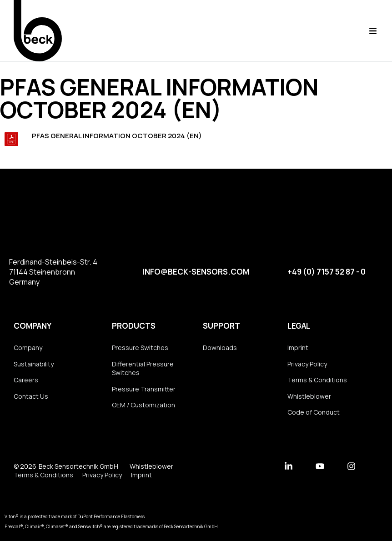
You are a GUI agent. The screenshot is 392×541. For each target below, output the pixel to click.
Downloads (220, 348)
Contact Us (31, 396)
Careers (26, 380)
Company (33, 326)
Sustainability (34, 364)
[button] (373, 31)
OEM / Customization (143, 405)
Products (134, 326)
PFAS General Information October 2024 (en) (117, 136)
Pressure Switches (140, 348)
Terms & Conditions (317, 380)
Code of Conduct (314, 412)
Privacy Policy (307, 364)
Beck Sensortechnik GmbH (78, 466)
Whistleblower (309, 396)
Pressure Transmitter (144, 389)
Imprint (298, 348)
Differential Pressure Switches (143, 368)
